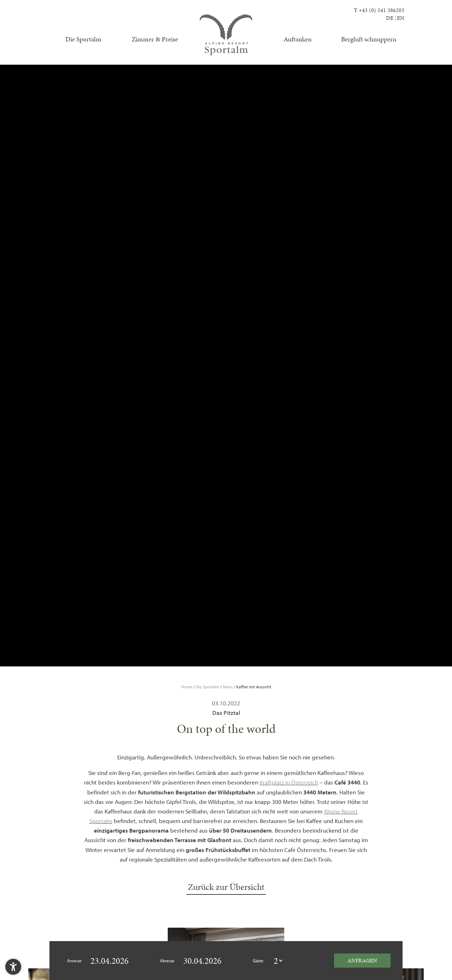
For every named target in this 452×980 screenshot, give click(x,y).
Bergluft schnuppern (369, 39)
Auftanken (298, 39)
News (228, 687)
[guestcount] (278, 961)
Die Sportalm (83, 39)
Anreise (74, 961)
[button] (13, 967)
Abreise (167, 961)
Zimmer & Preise (155, 39)
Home (187, 687)
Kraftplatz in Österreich (289, 782)
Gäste (258, 961)
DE (390, 18)
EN (401, 18)
